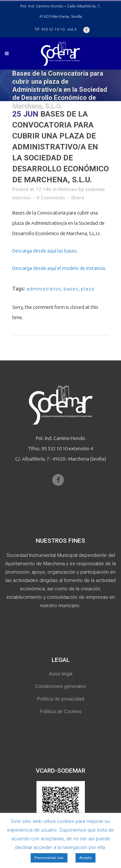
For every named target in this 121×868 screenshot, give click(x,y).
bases (71, 289)
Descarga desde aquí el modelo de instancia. (59, 268)
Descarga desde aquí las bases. (45, 251)
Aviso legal (61, 674)
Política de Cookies (61, 711)
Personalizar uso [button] (49, 858)
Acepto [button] (86, 858)
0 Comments (51, 198)
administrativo (44, 289)
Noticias (68, 189)
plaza (88, 289)
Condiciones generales (60, 686)
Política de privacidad (60, 699)
